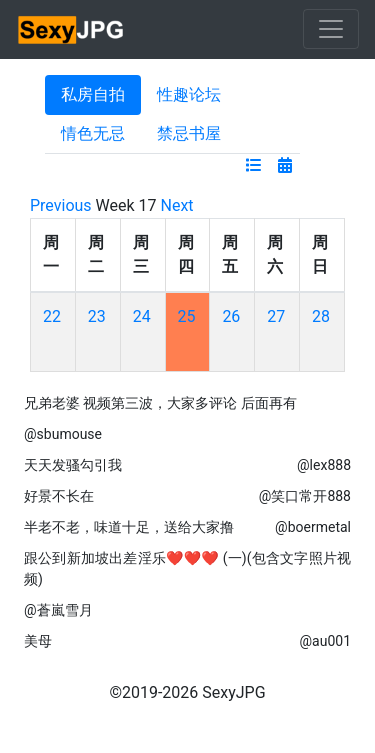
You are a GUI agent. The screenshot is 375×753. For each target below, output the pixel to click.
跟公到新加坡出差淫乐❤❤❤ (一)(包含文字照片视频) (187, 568)
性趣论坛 (189, 94)
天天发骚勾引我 (73, 465)
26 (231, 316)
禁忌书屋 (189, 133)
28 (321, 316)
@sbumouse (63, 434)
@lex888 (324, 465)
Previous (61, 205)
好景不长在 (59, 496)
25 (187, 316)
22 (52, 316)
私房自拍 (93, 94)
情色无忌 (93, 133)
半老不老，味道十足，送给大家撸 (129, 527)
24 (142, 316)
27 (276, 316)
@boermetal (313, 527)
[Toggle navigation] (331, 29)
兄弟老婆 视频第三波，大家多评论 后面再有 (160, 403)
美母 (38, 641)
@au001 (325, 641)
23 (97, 316)
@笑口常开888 (305, 496)
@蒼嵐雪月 (58, 610)
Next (177, 205)
